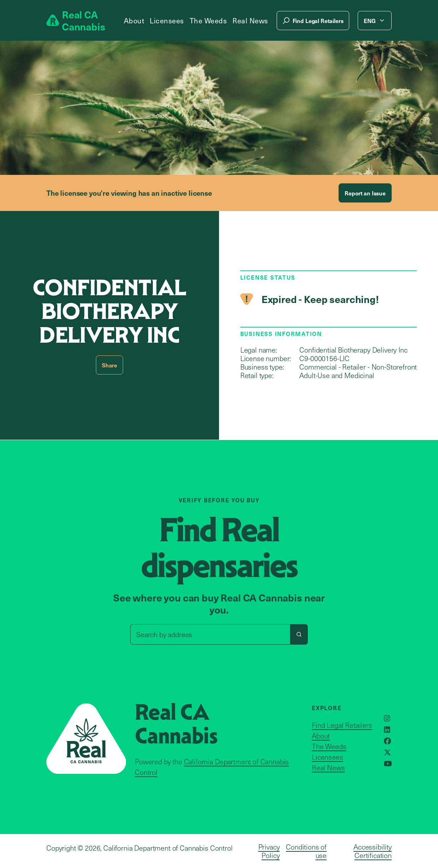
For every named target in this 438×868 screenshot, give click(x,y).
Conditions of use (306, 851)
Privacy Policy (269, 851)
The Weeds (208, 21)
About (134, 21)
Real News (250, 21)
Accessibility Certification (373, 851)
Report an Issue (365, 193)
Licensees (167, 21)
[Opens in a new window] (387, 718)
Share (109, 365)
